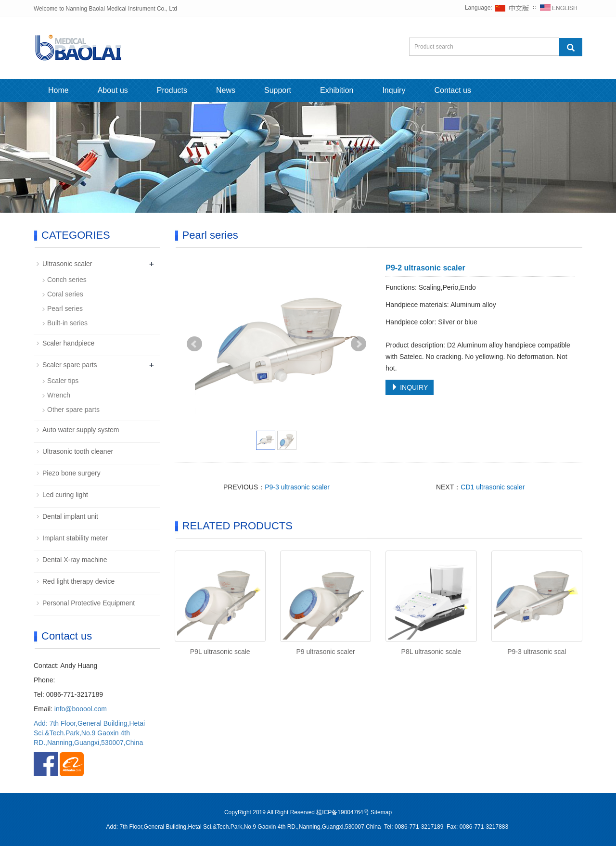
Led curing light (65, 495)
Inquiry (394, 90)
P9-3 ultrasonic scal (537, 652)
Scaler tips (63, 381)
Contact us (452, 90)
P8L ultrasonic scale (431, 652)
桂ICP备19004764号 (342, 812)
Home (58, 90)
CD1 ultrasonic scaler (493, 487)
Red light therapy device (78, 581)
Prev (194, 344)
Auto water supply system (81, 430)
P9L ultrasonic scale (220, 652)
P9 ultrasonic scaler (325, 652)
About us (113, 90)
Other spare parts (73, 410)
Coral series (65, 294)
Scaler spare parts (70, 365)
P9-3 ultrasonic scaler (297, 487)
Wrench (59, 395)
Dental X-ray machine (75, 560)
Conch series (67, 280)
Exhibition (337, 90)
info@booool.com (81, 709)
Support (278, 90)
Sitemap (381, 812)
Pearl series (65, 308)
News (226, 90)
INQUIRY (410, 387)
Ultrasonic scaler (67, 264)
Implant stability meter (75, 538)
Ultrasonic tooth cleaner (78, 451)
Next (359, 344)
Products (172, 90)
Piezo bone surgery (71, 473)
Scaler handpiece (68, 343)
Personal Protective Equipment (89, 603)
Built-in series (67, 323)
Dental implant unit (70, 516)
